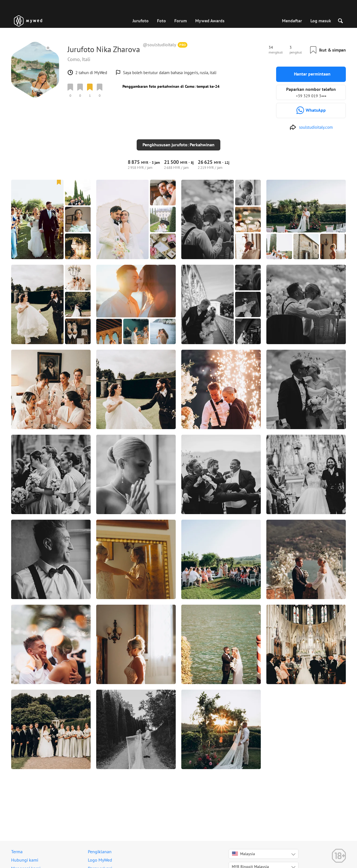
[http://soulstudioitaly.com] (311, 127)
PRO (183, 45)
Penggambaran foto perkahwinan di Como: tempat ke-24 (171, 86)
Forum (181, 21)
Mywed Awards (210, 21)
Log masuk (321, 21)
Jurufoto (141, 21)
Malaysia (243, 854)
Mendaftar (292, 21)
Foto (161, 21)
